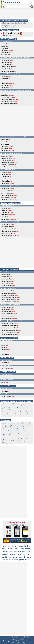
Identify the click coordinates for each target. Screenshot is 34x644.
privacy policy (21, 643)
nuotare (11, 412)
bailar (9, 547)
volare (16, 412)
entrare (19, 410)
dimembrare (12, 435)
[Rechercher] (17, 6)
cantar (22, 551)
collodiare (13, 441)
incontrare (12, 410)
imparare (10, 414)
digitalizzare (13, 425)
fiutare (10, 437)
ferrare (25, 435)
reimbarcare (14, 439)
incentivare (29, 423)
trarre (20, 437)
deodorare (25, 431)
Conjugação (21, 639)
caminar (6, 554)
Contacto (29, 643)
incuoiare (4, 431)
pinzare (19, 435)
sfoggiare (20, 441)
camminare (5, 410)
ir (24, 557)
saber (11, 560)
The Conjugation (16, 637)
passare (4, 414)
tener (15, 546)
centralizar (6, 36)
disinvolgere (5, 443)
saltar (17, 549)
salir (10, 557)
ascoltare (17, 408)
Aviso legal (18, 641)
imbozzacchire (15, 427)
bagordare (5, 441)
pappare (18, 433)
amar (29, 557)
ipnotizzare (22, 439)
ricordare (24, 406)
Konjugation (13, 639)
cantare (25, 404)
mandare (4, 416)
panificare (24, 429)
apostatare (5, 425)
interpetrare (12, 431)
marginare (23, 427)
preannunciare (20, 423)
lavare (24, 410)
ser (29, 554)
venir (4, 549)
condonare (25, 433)
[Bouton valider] (32, 7)
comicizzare (22, 425)
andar (20, 557)
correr (11, 552)
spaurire (26, 441)
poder (21, 560)
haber (28, 546)
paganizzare (5, 439)
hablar (28, 549)
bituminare (13, 443)
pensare (4, 406)
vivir (15, 557)
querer (5, 560)
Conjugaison (7, 637)
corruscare (5, 433)
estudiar (22, 554)
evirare (11, 429)
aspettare (22, 414)
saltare (21, 412)
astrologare (6, 427)
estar (28, 560)
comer (14, 554)
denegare (4, 423)
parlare (4, 404)
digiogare (12, 433)
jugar (29, 552)
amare (9, 404)
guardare (10, 406)
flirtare (18, 431)
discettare (26, 437)
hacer (5, 551)
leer (16, 560)
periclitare (4, 429)
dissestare (29, 439)
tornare (30, 406)
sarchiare (17, 429)
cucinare (27, 412)
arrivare (14, 404)
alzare (29, 410)
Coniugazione (26, 637)
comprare (17, 406)
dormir (21, 546)
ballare (28, 414)
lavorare (24, 408)
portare (4, 408)
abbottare (29, 425)
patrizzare (4, 437)
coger (4, 546)
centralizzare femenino (8, 27)
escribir (4, 557)
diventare (4, 412)
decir (10, 549)
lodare (16, 414)
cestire (16, 437)
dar (16, 552)
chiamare (10, 408)
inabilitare (4, 435)
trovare (20, 404)
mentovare (11, 423)
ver (22, 549)
